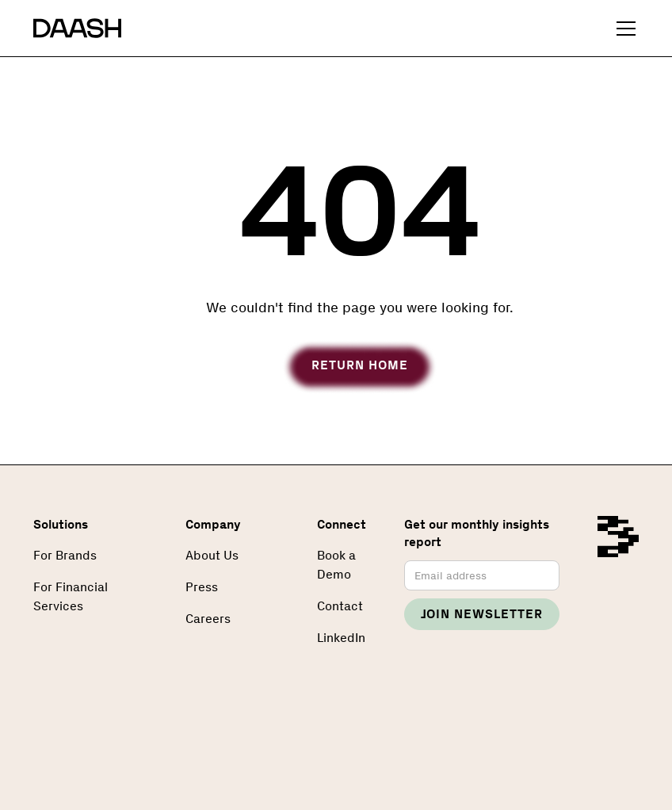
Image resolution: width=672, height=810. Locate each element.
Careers (208, 619)
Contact (340, 606)
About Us (212, 555)
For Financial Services (71, 596)
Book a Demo (336, 565)
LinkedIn (341, 638)
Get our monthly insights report (477, 533)
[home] (77, 29)
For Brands (65, 555)
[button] (623, 29)
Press (202, 587)
